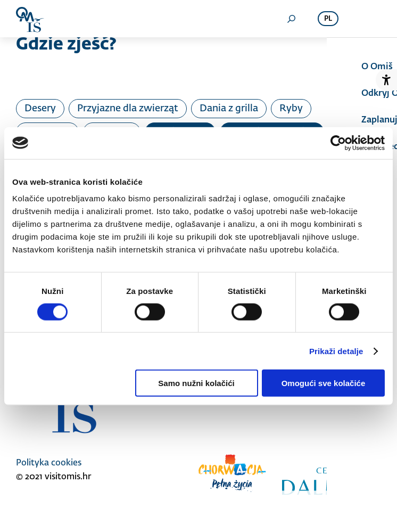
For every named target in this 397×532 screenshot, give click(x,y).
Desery (40, 109)
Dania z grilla (229, 109)
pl (328, 19)
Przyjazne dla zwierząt (128, 109)
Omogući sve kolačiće (324, 383)
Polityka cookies (49, 463)
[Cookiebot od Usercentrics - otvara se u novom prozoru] (338, 143)
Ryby (291, 109)
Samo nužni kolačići (196, 383)
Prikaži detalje (336, 351)
